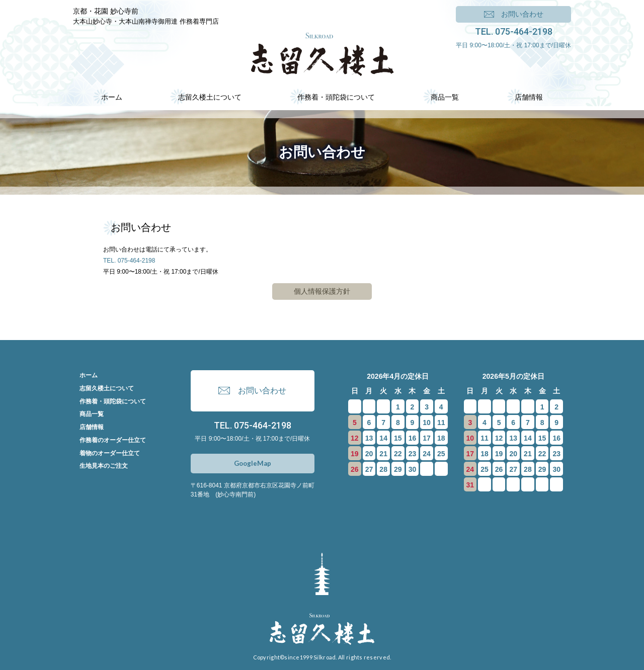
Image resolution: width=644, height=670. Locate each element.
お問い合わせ (522, 14)
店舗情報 (92, 427)
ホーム (89, 375)
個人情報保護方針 (322, 291)
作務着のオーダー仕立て (113, 440)
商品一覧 (92, 414)
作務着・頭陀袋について (113, 401)
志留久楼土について (107, 388)
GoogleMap (253, 463)
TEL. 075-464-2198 (514, 31)
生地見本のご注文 (104, 466)
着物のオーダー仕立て (110, 453)
